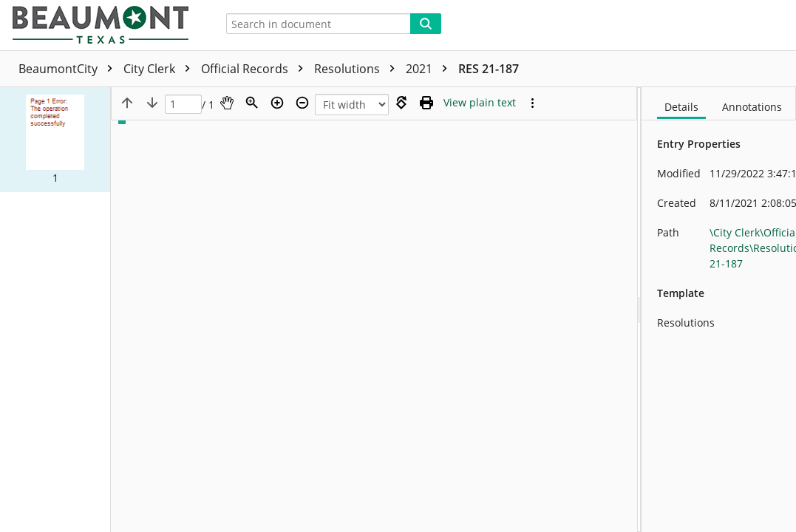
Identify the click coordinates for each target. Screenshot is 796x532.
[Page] (183, 105)
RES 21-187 (489, 69)
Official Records (256, 69)
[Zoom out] (302, 103)
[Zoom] (252, 103)
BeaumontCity (69, 69)
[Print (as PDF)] (426, 103)
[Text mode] (480, 103)
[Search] (426, 24)
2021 (430, 69)
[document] (719, 310)
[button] (55, 140)
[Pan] (227, 103)
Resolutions (358, 69)
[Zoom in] (277, 103)
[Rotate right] (401, 103)
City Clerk (160, 69)
